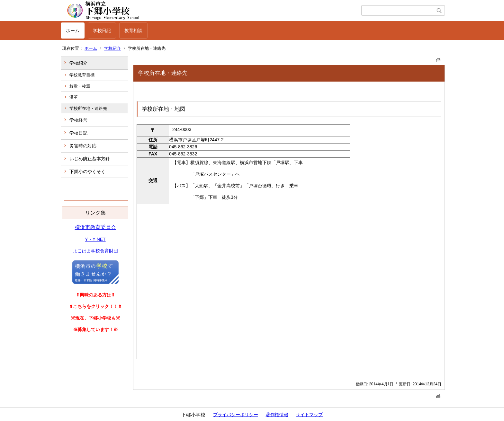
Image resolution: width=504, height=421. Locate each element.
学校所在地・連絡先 (88, 108)
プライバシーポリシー (236, 415)
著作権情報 (277, 415)
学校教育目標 (82, 75)
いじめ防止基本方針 (90, 159)
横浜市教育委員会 (95, 227)
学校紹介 (113, 48)
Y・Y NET (95, 239)
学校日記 (102, 31)
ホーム (73, 31)
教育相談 (133, 31)
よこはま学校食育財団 (95, 251)
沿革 (74, 97)
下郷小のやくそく (87, 171)
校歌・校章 (80, 86)
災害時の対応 (83, 146)
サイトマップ (309, 415)
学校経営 (78, 120)
